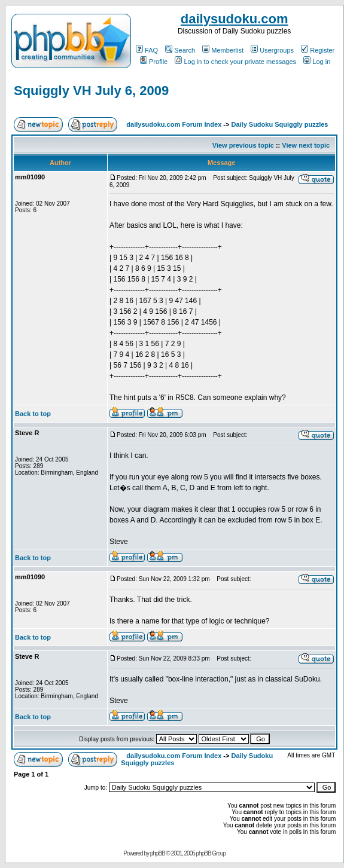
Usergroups (272, 50)
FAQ (147, 50)
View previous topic (243, 145)
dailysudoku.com (235, 19)
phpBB (158, 853)
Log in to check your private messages (235, 62)
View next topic (306, 145)
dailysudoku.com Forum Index (174, 124)
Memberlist (223, 50)
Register (318, 50)
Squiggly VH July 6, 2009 (91, 91)
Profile (154, 62)
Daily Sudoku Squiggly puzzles (279, 124)
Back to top (33, 414)
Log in (317, 62)
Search (180, 50)
